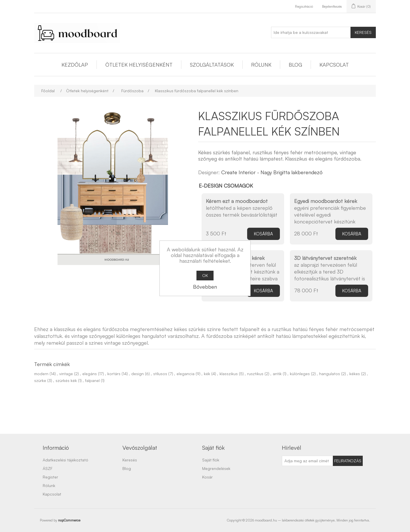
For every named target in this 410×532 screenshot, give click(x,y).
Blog (295, 65)
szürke (40, 380)
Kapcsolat (334, 65)
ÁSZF (48, 468)
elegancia (185, 374)
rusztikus (255, 374)
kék (207, 374)
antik (277, 374)
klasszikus (229, 374)
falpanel (92, 380)
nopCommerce (69, 520)
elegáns (90, 374)
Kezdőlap (75, 65)
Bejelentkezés (332, 6)
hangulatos (330, 374)
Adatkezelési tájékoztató (65, 460)
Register (50, 477)
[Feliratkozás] (307, 461)
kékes (355, 374)
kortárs (114, 374)
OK (205, 275)
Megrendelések (216, 468)
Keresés (363, 32)
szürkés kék (66, 380)
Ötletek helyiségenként (139, 65)
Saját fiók (211, 460)
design (138, 374)
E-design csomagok (226, 186)
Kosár (207, 477)
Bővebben (205, 287)
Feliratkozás (348, 461)
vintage (66, 374)
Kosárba (264, 234)
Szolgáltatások (212, 65)
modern (41, 374)
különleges (300, 374)
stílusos (160, 374)
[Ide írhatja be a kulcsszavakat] (311, 32)
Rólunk (261, 65)
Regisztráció (304, 6)
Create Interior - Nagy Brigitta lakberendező (272, 172)
